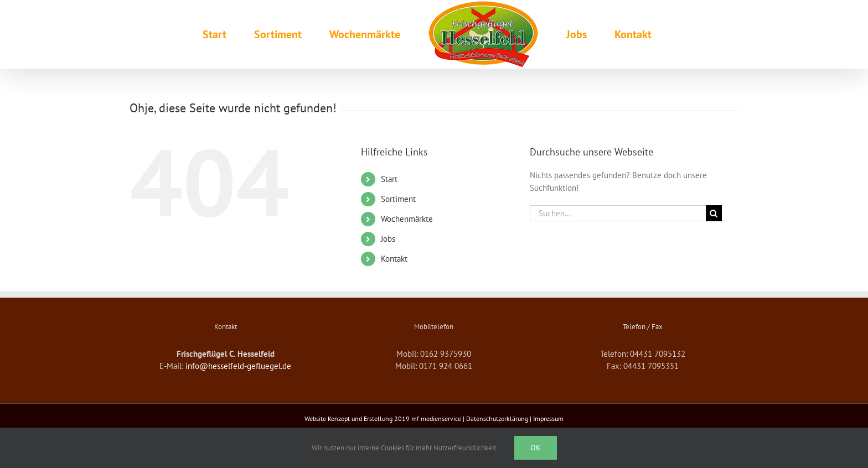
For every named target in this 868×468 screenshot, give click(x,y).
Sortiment (398, 199)
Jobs (388, 239)
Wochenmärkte (407, 219)
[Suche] (714, 213)
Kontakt (394, 259)
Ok (536, 448)
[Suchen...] (618, 213)
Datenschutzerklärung (497, 418)
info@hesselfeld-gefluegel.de (238, 366)
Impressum (548, 418)
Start (389, 179)
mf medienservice (436, 418)
